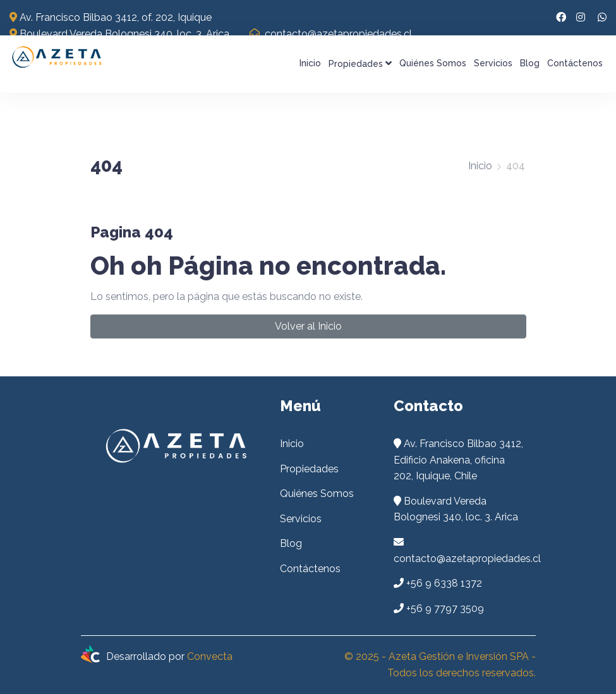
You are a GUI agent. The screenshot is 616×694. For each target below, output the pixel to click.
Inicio (310, 63)
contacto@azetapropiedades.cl (331, 34)
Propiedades (360, 63)
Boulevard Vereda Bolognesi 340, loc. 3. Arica (119, 34)
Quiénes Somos (433, 63)
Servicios (493, 63)
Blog (530, 63)
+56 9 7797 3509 (445, 608)
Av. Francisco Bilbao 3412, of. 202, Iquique (111, 17)
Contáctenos (575, 63)
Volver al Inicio (308, 326)
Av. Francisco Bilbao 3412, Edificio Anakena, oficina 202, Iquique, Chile (458, 460)
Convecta (210, 656)
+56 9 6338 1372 (444, 583)
